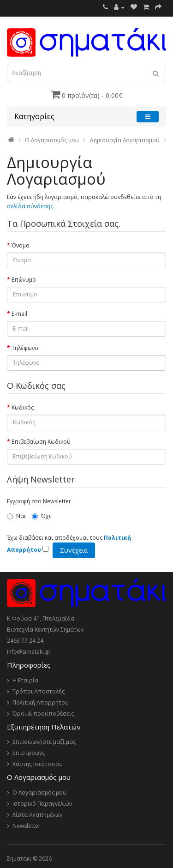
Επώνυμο (24, 280)
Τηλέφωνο (25, 348)
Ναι (16, 516)
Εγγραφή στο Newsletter (39, 501)
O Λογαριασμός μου (52, 140)
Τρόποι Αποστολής (39, 691)
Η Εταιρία (25, 680)
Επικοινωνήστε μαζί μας (44, 742)
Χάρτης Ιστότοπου (38, 764)
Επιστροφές (29, 753)
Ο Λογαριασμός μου (39, 793)
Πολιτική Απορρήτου (41, 702)
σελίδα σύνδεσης (30, 206)
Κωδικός (23, 407)
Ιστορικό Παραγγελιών (42, 804)
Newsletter (27, 826)
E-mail (19, 314)
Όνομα (21, 245)
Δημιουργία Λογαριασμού (125, 140)
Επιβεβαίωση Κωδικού (41, 442)
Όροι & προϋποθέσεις (43, 714)
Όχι (41, 516)
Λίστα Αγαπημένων (37, 815)
